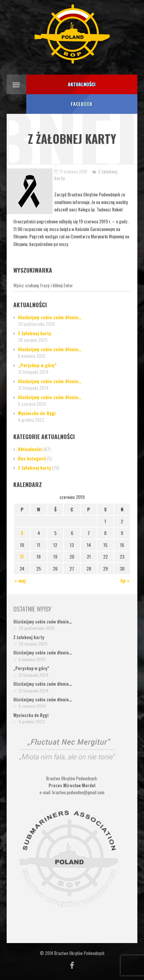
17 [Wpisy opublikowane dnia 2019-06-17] (22, 556)
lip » (125, 580)
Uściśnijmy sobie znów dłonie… (50, 317)
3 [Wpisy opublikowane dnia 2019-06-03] (22, 533)
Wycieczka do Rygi (37, 413)
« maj (20, 580)
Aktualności (30, 449)
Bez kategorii (32, 458)
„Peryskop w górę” (37, 365)
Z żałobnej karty (34, 333)
